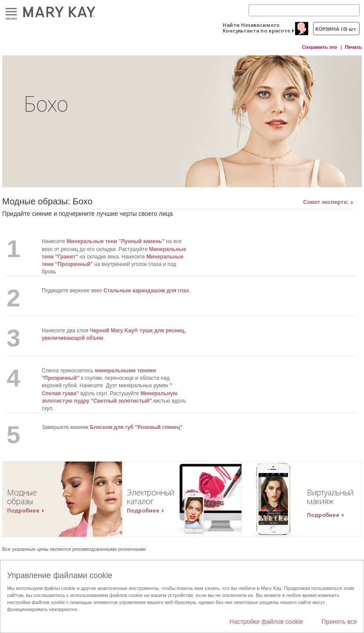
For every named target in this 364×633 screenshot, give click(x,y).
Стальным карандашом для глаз (146, 291)
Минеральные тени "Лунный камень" (116, 241)
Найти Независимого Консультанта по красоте (256, 28)
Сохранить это (320, 47)
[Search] (304, 10)
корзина (336, 29)
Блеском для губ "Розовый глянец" (136, 427)
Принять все (339, 622)
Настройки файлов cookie (267, 622)
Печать (353, 47)
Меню (11, 12)
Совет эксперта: (326, 202)
